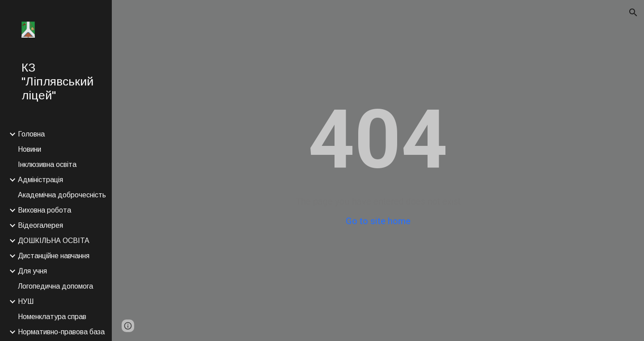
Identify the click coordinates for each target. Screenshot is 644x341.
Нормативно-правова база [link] (61, 332)
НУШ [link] (26, 301)
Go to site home (378, 221)
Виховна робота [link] (44, 210)
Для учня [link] (32, 271)
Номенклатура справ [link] (52, 317)
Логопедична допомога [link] (55, 286)
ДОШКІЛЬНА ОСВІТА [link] (54, 241)
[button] (633, 13)
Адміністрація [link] (40, 180)
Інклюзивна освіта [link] (47, 164)
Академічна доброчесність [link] (62, 195)
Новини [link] (30, 149)
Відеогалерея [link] (40, 225)
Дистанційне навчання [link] (54, 256)
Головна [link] (31, 134)
